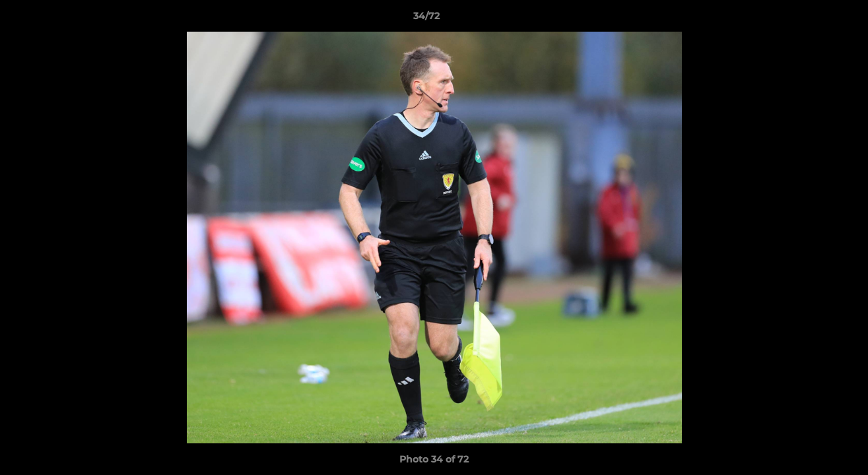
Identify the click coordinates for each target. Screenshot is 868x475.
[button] (813, 19)
